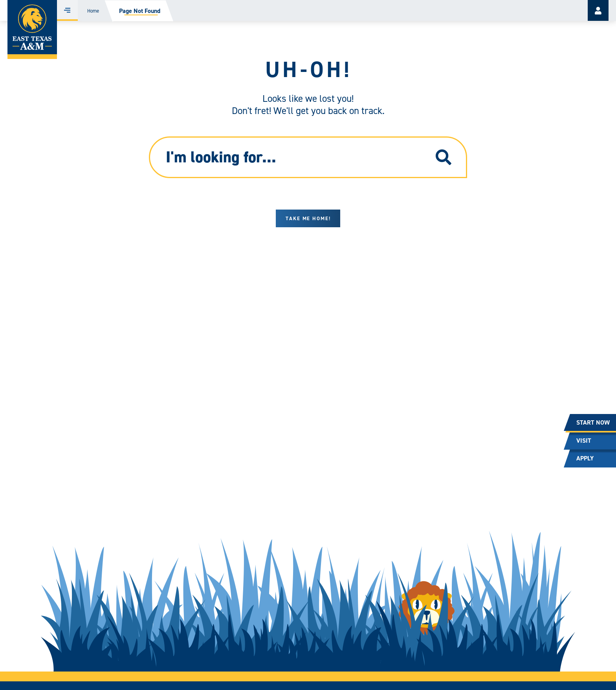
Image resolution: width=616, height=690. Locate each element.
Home (93, 11)
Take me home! (308, 218)
